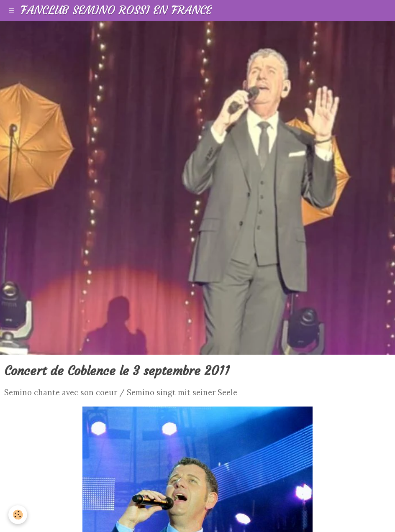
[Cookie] (18, 515)
